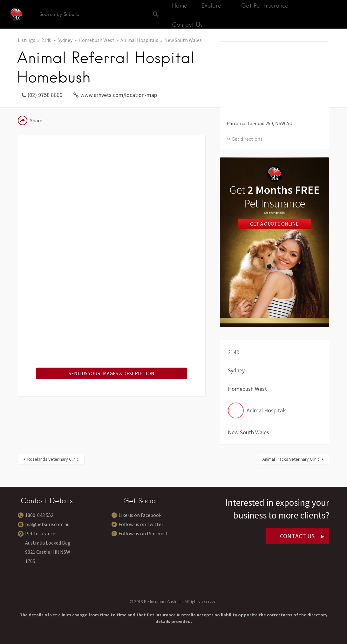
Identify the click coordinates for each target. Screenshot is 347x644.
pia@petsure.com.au (47, 524)
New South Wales (183, 40)
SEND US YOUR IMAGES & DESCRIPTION (112, 373)
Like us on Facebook (140, 515)
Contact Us (187, 25)
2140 (46, 40)
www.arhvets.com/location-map (119, 95)
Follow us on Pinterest (143, 533)
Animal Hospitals (139, 40)
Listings (27, 40)
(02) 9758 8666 (45, 95)
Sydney (65, 40)
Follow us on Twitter (141, 524)
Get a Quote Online (274, 224)
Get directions (247, 139)
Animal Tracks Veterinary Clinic (291, 459)
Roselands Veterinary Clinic (53, 459)
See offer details (274, 213)
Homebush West (96, 40)
